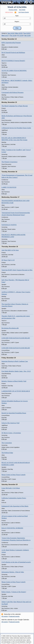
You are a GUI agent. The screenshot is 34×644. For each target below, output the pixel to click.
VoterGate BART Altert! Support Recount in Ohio (17, 270)
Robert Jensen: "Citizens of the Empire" (14, 592)
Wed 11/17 (5, 36)
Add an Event (9, 12)
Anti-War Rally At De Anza (10, 250)
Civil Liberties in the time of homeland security (16, 562)
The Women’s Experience (9, 162)
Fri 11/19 (20, 36)
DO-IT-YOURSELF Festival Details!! (13, 61)
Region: (17, 21)
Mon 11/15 (19, 33)
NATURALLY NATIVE (9, 225)
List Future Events (24, 12)
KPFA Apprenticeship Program (11, 43)
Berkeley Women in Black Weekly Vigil (14, 381)
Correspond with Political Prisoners (13, 92)
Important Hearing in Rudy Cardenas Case (15, 361)
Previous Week (13, 10)
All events (5, 616)
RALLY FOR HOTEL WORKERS (12, 528)
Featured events (14, 616)
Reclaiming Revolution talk (10, 328)
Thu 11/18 (13, 36)
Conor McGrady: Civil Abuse (11, 488)
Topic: (17, 16)
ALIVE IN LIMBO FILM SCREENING (14, 71)
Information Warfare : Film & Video (13, 572)
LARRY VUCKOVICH (9, 187)
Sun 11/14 (11, 33)
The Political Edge (7, 453)
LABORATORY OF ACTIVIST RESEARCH (16, 391)
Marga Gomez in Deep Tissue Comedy (14, 475)
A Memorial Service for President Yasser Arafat (16, 128)
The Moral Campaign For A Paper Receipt (15, 106)
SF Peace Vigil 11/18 (8, 260)
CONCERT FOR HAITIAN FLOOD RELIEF (16, 338)
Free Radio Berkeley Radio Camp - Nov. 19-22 (16, 371)
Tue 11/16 (27, 33)
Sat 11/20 (27, 36)
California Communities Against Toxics (14, 498)
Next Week (22, 10)
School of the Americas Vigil (10, 423)
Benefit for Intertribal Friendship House (14, 413)
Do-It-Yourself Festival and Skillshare (13, 53)
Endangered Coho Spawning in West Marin (15, 506)
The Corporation (7, 443)
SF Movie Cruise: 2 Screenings (11, 433)
